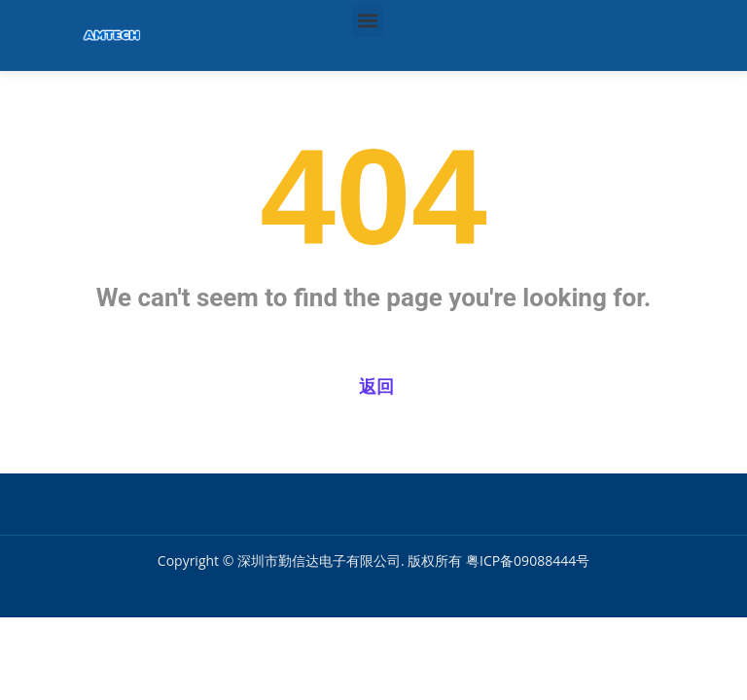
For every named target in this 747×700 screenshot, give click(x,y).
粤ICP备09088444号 (528, 560)
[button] (368, 21)
